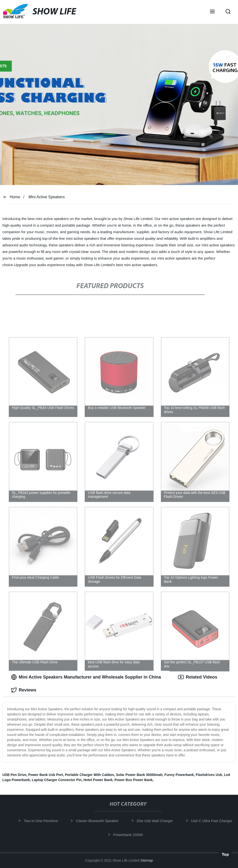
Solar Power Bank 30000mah (139, 775)
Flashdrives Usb (209, 775)
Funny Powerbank (179, 775)
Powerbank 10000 (130, 834)
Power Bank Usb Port (46, 775)
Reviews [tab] (24, 690)
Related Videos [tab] (198, 677)
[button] (212, 12)
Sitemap (147, 860)
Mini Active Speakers (47, 197)
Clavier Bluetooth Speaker (99, 821)
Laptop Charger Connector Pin (57, 780)
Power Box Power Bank (134, 780)
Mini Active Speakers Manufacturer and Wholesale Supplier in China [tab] (86, 677)
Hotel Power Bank (98, 780)
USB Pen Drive (14, 775)
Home (15, 197)
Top (225, 855)
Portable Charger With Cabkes (89, 775)
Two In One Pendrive (43, 821)
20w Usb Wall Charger (157, 821)
